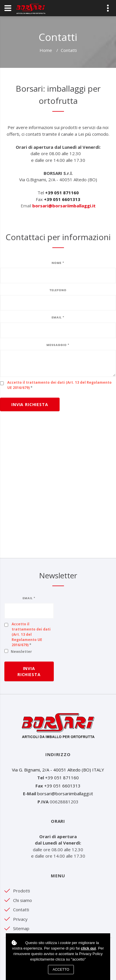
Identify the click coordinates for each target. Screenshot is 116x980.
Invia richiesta (30, 404)
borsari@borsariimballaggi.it (64, 206)
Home (46, 50)
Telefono (58, 290)
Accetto (61, 970)
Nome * (58, 263)
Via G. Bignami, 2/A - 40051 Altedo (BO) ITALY (58, 770)
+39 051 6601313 (62, 786)
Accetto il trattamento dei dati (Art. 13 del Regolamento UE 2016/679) (31, 634)
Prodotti (22, 891)
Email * (58, 317)
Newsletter (21, 652)
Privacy (20, 919)
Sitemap (21, 928)
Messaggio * (58, 345)
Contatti (21, 910)
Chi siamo (23, 900)
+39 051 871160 (62, 778)
